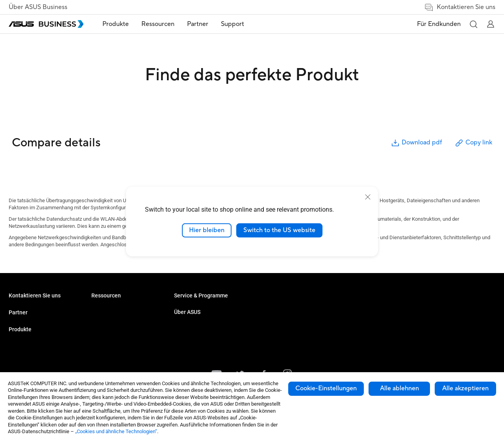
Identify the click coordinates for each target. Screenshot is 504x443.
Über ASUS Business (38, 7)
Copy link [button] (473, 143)
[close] (368, 197)
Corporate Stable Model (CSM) (208, 339)
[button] (473, 24)
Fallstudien (186, 309)
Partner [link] (198, 24)
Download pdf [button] (416, 143)
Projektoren (104, 320)
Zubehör (101, 356)
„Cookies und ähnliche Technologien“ (116, 431)
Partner (18, 338)
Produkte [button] (116, 24)
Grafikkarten (105, 332)
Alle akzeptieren (465, 388)
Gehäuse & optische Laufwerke (126, 344)
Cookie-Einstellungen (326, 388)
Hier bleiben (207, 230)
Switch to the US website (279, 230)
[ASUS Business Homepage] (46, 24)
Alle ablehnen (399, 388)
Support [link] (233, 24)
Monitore (101, 309)
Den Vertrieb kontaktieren (37, 320)
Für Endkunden (439, 24)
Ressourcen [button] (158, 24)
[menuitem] (116, 24)
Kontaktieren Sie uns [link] (460, 7)
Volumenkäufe (25, 309)
